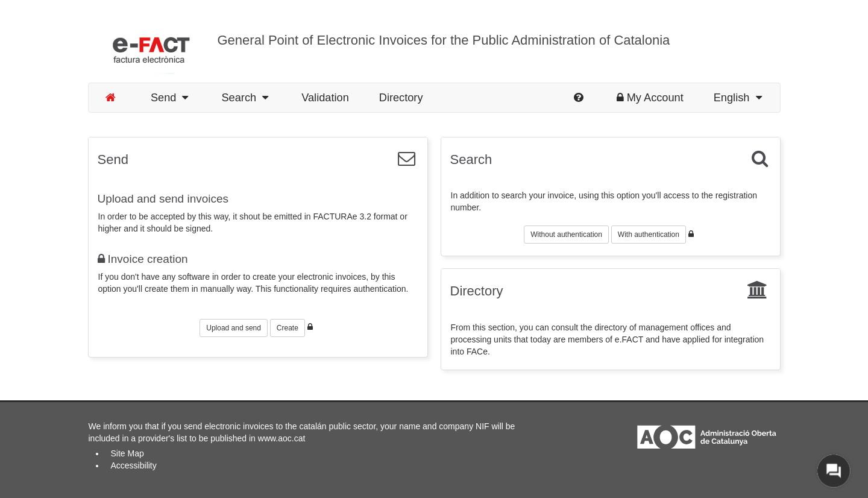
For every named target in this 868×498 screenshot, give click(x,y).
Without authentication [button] (566, 235)
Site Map (127, 453)
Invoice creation (143, 259)
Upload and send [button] (234, 328)
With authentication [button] (649, 235)
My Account (650, 98)
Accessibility (134, 465)
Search (245, 98)
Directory (401, 98)
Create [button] (288, 328)
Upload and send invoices (163, 199)
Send (170, 98)
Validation (325, 98)
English (738, 98)
